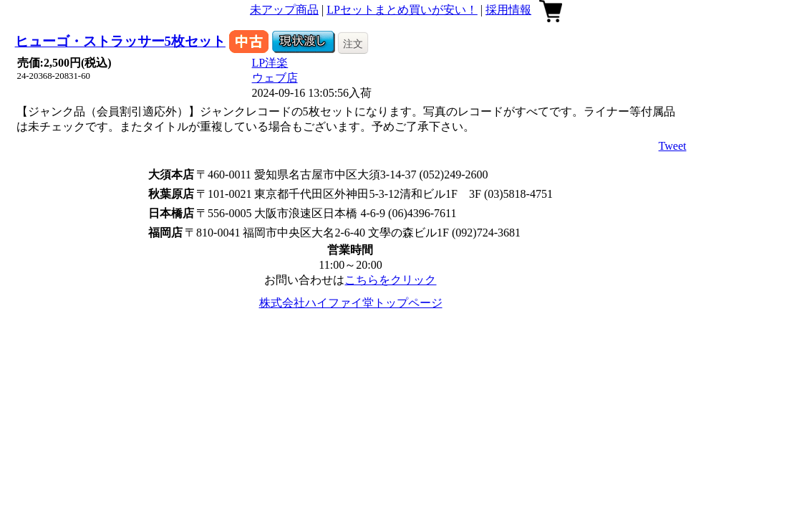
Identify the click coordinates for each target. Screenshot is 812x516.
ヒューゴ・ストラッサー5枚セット (120, 41)
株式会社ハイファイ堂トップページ (351, 303)
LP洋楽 (270, 63)
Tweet (673, 146)
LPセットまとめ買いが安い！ (402, 10)
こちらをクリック (390, 280)
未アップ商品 (284, 10)
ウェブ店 (275, 78)
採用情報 (508, 10)
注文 (353, 44)
